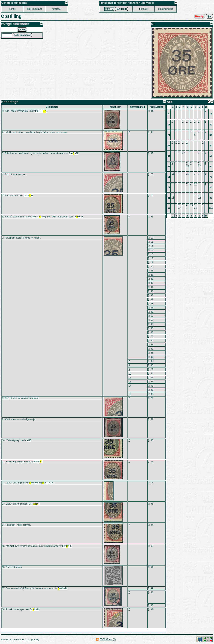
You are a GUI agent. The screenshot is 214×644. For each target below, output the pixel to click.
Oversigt (200, 16)
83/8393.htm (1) (108, 639)
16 (173, 174)
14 (130, 382)
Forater (144, 9)
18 (130, 394)
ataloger (56, 9)
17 (130, 386)
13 (191, 205)
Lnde (12, 9)
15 (187, 174)
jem (209, 16)
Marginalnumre (166, 9)
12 (195, 184)
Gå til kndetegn (22, 35)
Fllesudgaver (34, 9)
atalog (22, 30)
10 (130, 374)
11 (130, 378)
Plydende (122, 9)
